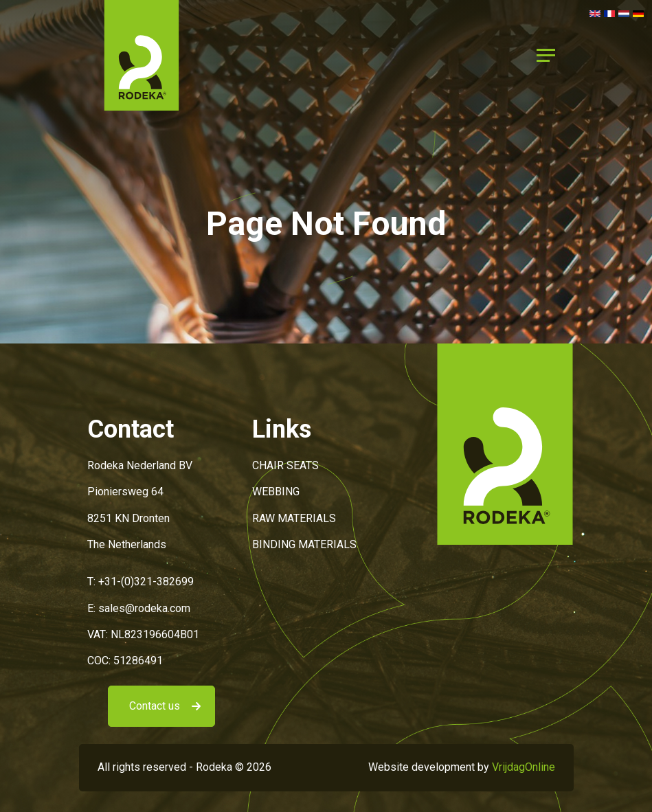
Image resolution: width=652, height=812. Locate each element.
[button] (142, 55)
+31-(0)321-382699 (146, 582)
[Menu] (546, 56)
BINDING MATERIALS (304, 544)
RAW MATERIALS (294, 518)
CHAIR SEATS (285, 465)
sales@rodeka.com (144, 608)
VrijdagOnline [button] (524, 767)
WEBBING (276, 492)
